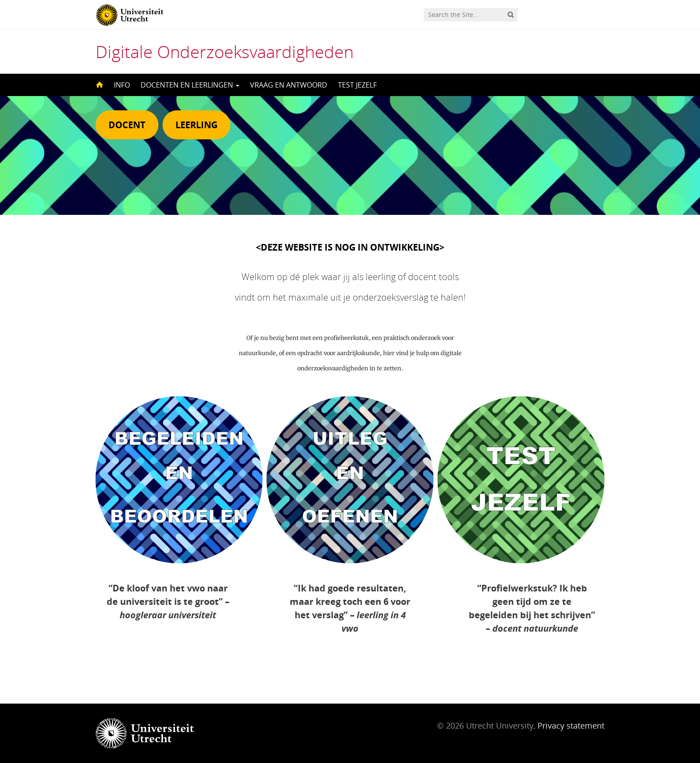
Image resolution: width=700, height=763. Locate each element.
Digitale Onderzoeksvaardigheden (225, 51)
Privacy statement (571, 725)
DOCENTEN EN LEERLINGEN (190, 85)
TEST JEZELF (357, 85)
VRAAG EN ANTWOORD (289, 85)
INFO (122, 85)
